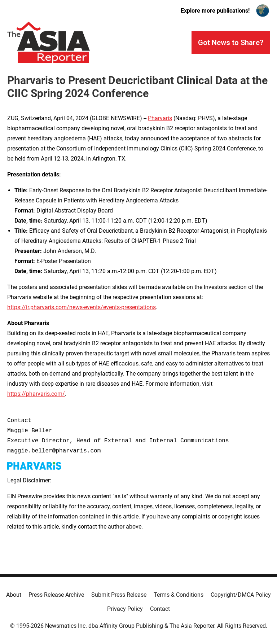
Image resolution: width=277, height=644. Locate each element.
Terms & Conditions (179, 595)
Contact (160, 609)
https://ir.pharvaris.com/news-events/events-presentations (82, 307)
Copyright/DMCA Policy (241, 595)
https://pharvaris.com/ (36, 394)
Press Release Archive (56, 595)
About (14, 595)
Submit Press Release (119, 595)
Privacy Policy (125, 609)
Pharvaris (160, 118)
